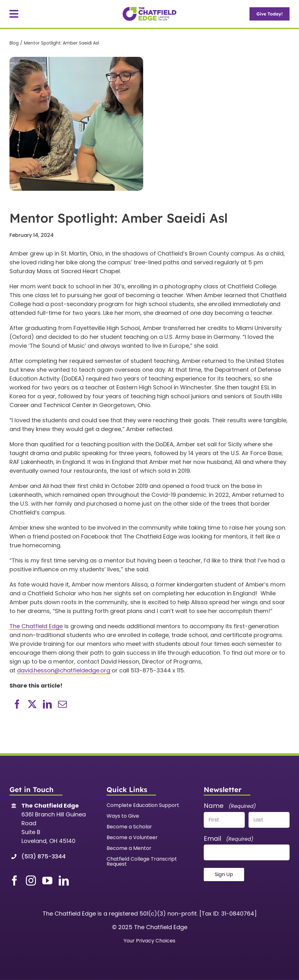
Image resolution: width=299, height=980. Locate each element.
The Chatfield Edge (36, 626)
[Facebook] (17, 704)
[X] (32, 704)
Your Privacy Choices (149, 941)
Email (229, 839)
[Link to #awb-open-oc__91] (14, 14)
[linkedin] (64, 881)
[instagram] (31, 881)
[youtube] (47, 881)
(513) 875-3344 (44, 856)
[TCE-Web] (149, 10)
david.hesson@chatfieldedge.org (64, 670)
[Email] (62, 704)
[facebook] (15, 881)
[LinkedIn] (47, 704)
